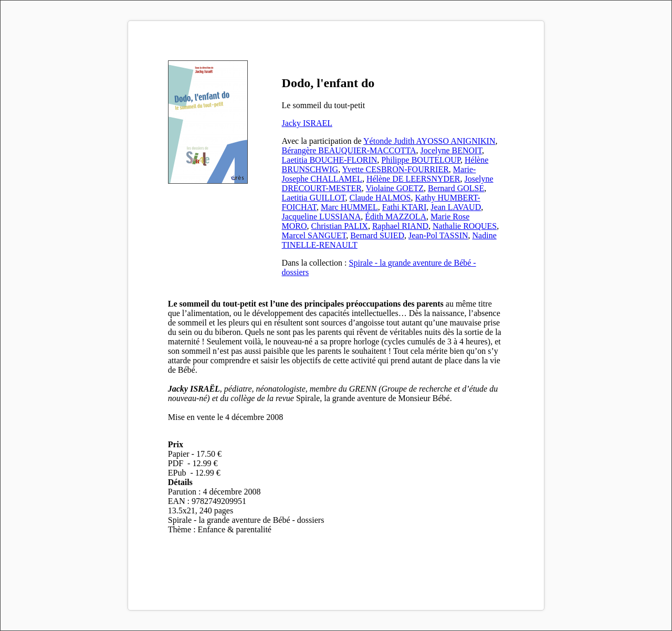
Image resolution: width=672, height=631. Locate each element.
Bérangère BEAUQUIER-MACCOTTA (349, 150)
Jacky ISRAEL (307, 123)
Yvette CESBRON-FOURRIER (396, 169)
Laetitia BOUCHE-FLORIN (330, 160)
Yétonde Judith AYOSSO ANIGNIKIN (429, 141)
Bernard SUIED (377, 235)
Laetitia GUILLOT (314, 198)
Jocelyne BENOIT (451, 150)
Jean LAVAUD (456, 207)
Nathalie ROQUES (465, 226)
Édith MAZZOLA (396, 217)
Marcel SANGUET (314, 235)
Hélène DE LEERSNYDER (413, 179)
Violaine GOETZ (395, 188)
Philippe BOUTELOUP (421, 160)
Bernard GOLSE (456, 188)
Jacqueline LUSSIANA (322, 217)
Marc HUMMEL (349, 207)
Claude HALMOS (380, 198)
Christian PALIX (340, 226)
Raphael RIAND (400, 226)
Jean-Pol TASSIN (438, 235)
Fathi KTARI (405, 207)
